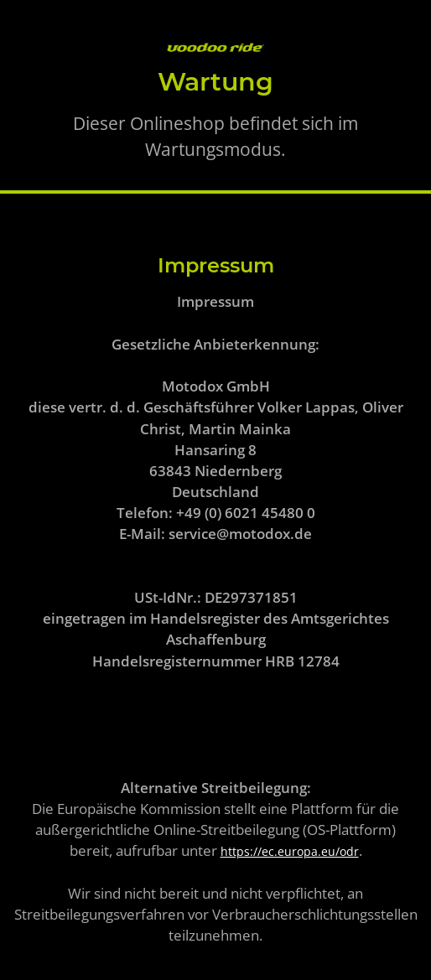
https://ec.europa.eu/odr (290, 851)
